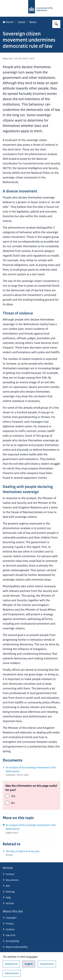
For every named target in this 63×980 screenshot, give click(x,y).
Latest (21, 22)
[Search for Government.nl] (56, 24)
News (33, 22)
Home (8, 22)
